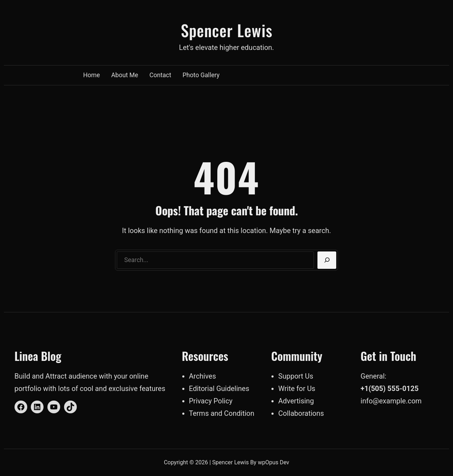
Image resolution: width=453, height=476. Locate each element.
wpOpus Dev (273, 462)
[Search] (327, 260)
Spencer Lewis (227, 30)
